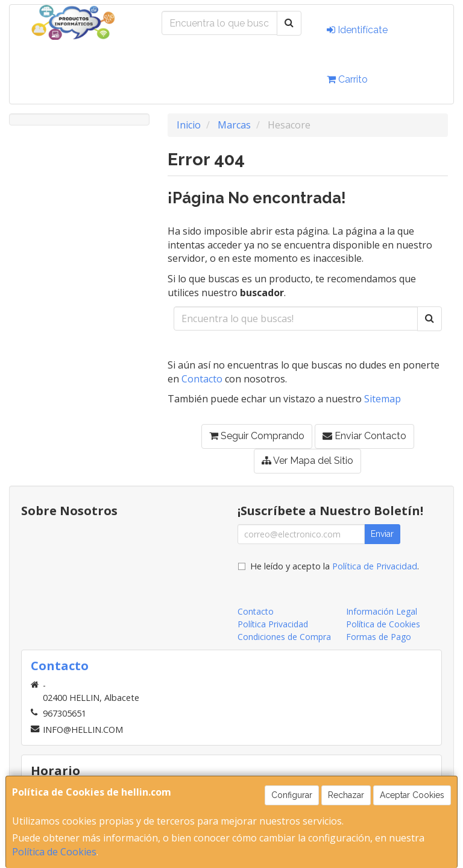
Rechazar (346, 795)
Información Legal (382, 611)
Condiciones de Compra (284, 637)
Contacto (202, 379)
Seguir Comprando (257, 436)
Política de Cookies (54, 852)
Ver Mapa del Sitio (307, 461)
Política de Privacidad (375, 566)
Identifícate (357, 30)
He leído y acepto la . (335, 566)
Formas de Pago (379, 637)
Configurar (292, 795)
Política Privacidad (273, 624)
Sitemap (383, 399)
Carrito (347, 79)
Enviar (382, 534)
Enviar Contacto (364, 436)
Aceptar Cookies (412, 795)
